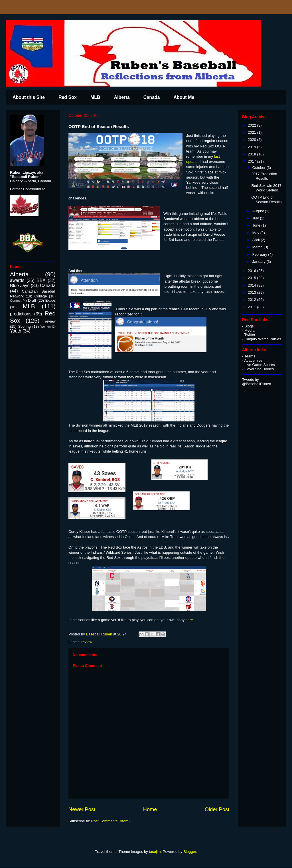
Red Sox (68, 97)
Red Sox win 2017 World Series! (266, 188)
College (40, 296)
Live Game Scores (260, 365)
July (256, 218)
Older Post (217, 809)
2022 (253, 125)
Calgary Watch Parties (263, 339)
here (189, 620)
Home (150, 809)
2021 (253, 132)
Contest (16, 300)
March (258, 247)
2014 (253, 285)
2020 (253, 140)
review (87, 642)
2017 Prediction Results (264, 176)
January (259, 262)
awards (17, 280)
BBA (41, 280)
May (256, 233)
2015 (253, 278)
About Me (184, 97)
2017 (253, 161)
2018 (253, 154)
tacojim (155, 852)
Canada (152, 97)
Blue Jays (20, 286)
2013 (253, 292)
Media (249, 330)
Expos (50, 300)
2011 (253, 307)
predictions (21, 314)
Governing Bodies (259, 369)
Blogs (249, 326)
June (257, 225)
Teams (250, 356)
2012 (253, 300)
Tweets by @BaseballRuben (256, 382)
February (260, 254)
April (257, 240)
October (259, 168)
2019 (253, 147)
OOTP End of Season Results (266, 200)
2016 (253, 271)
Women (46, 327)
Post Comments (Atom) (110, 821)
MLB (95, 97)
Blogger (190, 852)
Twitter (250, 335)
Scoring (25, 326)
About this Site (29, 97)
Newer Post (82, 809)
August (259, 211)
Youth (16, 331)
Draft (32, 300)
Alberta (122, 97)
